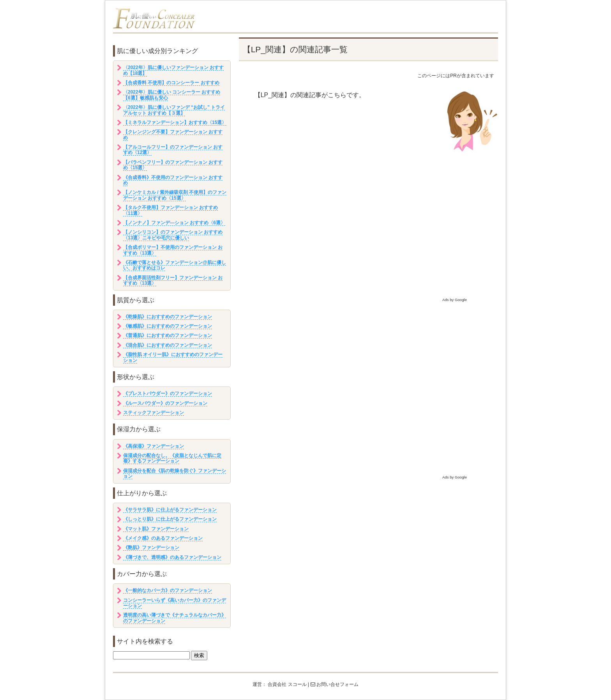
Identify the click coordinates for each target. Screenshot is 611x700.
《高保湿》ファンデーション (154, 446)
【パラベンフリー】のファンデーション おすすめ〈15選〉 (173, 165)
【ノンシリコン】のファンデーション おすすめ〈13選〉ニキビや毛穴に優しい (173, 235)
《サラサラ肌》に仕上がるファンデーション (170, 510)
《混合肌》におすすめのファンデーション (168, 345)
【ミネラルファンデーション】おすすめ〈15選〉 (175, 122)
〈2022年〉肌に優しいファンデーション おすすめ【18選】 (173, 70)
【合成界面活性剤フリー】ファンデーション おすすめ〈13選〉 (173, 280)
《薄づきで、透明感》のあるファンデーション (172, 557)
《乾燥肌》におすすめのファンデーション (168, 317)
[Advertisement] (368, 242)
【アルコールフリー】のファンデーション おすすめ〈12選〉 (173, 150)
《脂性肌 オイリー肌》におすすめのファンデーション (173, 357)
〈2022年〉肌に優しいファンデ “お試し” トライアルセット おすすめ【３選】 (174, 110)
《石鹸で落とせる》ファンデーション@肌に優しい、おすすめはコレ (175, 265)
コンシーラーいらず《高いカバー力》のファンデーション (175, 603)
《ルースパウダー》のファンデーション (165, 403)
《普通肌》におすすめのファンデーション (168, 335)
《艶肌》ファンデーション (151, 548)
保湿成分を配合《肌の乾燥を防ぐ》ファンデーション (175, 473)
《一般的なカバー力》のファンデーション (168, 590)
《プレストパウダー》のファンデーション (168, 393)
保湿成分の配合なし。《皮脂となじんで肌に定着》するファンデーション (172, 458)
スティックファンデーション (154, 413)
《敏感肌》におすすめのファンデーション (168, 326)
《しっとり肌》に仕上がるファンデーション (170, 519)
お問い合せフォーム (335, 684)
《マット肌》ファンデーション (156, 529)
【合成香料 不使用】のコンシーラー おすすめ (171, 83)
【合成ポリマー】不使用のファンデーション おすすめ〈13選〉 (173, 250)
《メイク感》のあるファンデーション (163, 538)
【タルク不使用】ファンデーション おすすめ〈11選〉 (170, 210)
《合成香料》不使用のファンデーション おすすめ (173, 180)
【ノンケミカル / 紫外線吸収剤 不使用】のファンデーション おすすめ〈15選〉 (175, 195)
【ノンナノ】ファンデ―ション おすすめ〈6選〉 (174, 223)
